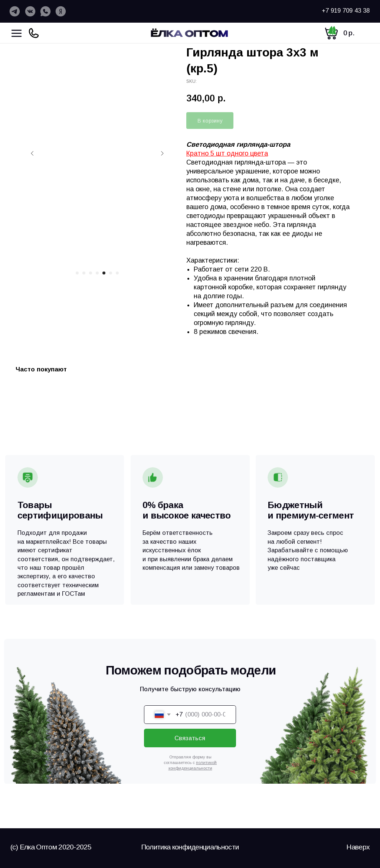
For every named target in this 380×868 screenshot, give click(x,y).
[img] (190, 33)
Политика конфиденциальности (190, 847)
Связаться (190, 738)
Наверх (358, 847)
